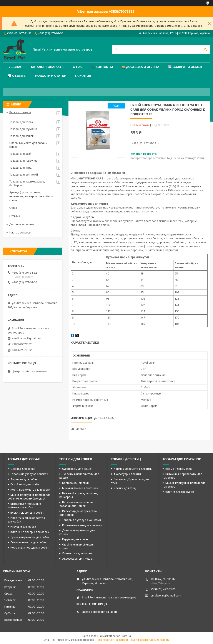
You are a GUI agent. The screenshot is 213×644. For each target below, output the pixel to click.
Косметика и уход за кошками (82, 525)
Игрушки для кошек (75, 539)
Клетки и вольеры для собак (30, 532)
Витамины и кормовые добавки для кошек (76, 504)
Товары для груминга (23, 129)
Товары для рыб (20, 154)
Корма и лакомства (179, 469)
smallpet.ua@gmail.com (27, 338)
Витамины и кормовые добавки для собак (24, 506)
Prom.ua (126, 636)
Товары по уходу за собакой (29, 474)
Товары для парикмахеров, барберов (27, 183)
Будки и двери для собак (27, 513)
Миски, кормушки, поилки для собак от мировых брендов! (29, 497)
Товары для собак (21, 122)
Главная (15, 67)
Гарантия (83, 76)
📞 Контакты (102, 67)
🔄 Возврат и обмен (185, 67)
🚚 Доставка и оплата (140, 67)
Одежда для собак (23, 469)
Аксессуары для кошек (78, 559)
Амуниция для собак (24, 479)
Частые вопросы (20, 232)
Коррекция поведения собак (29, 548)
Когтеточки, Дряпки (75, 483)
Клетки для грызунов (180, 492)
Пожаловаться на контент (112, 640)
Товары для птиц (20, 168)
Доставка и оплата (22, 224)
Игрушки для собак (23, 527)
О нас (78, 67)
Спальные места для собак (28, 542)
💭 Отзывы (17, 76)
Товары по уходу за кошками (82, 520)
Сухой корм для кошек (77, 469)
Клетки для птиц (125, 488)
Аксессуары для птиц (128, 474)
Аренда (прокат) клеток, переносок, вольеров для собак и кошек (31, 196)
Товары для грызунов (23, 161)
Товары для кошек (21, 136)
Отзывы (15, 216)
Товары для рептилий (24, 175)
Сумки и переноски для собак (30, 537)
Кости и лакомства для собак (30, 490)
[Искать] (205, 49)
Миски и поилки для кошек (80, 488)
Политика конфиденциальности (150, 640)
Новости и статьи (51, 76)
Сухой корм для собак (25, 484)
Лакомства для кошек (77, 553)
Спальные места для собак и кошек (28, 145)
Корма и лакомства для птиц (133, 469)
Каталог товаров (46, 67)
